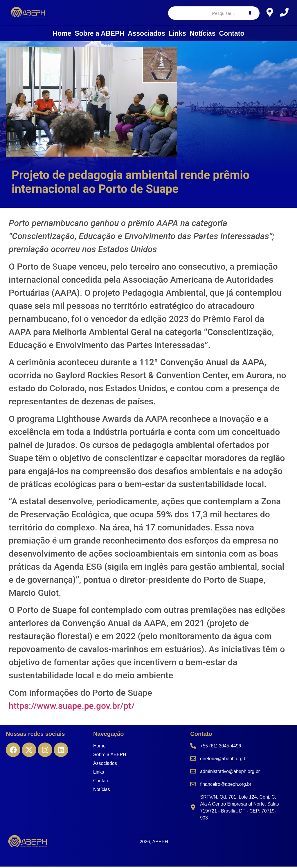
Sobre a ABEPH (99, 35)
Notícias (202, 35)
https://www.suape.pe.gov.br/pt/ (72, 707)
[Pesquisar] (204, 14)
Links (177, 35)
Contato (232, 35)
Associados (146, 35)
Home (62, 35)
